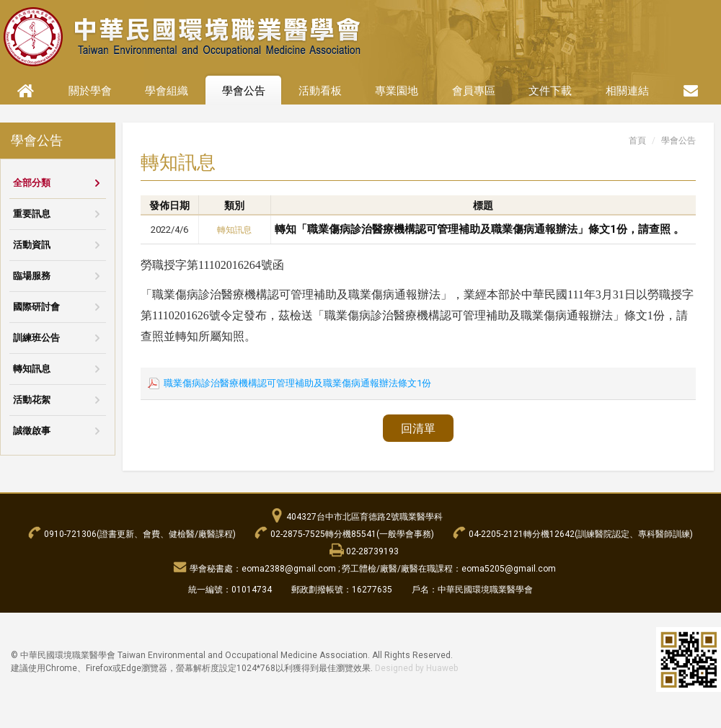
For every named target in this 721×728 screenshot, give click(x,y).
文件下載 (550, 91)
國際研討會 (36, 307)
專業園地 (397, 91)
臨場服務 (32, 276)
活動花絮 (32, 400)
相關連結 (627, 91)
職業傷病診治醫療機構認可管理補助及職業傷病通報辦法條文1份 (297, 383)
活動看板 (320, 91)
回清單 (418, 429)
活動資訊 (32, 245)
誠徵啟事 (32, 431)
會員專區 (474, 91)
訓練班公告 (36, 338)
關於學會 (90, 91)
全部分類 (32, 183)
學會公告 (244, 91)
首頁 (637, 141)
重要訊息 (32, 214)
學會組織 (167, 91)
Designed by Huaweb (416, 668)
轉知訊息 (32, 369)
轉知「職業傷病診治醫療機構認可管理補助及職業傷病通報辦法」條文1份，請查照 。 (479, 229)
